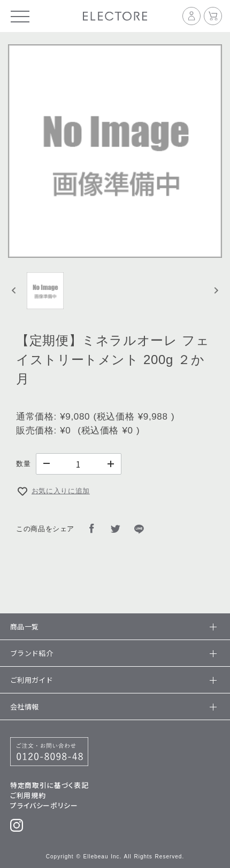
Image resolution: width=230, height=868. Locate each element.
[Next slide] (216, 291)
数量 (23, 464)
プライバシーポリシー (44, 805)
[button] (45, 290)
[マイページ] (193, 16)
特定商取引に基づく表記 (49, 785)
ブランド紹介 (112, 653)
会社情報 (112, 707)
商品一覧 (112, 626)
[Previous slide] (14, 291)
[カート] (213, 16)
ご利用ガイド (112, 680)
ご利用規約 (28, 795)
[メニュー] (20, 16)
